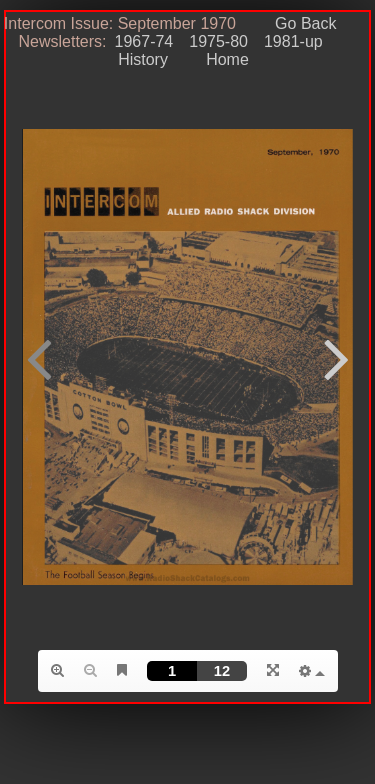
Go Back (305, 23)
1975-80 (218, 41)
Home (218, 59)
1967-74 (144, 41)
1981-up (293, 41)
